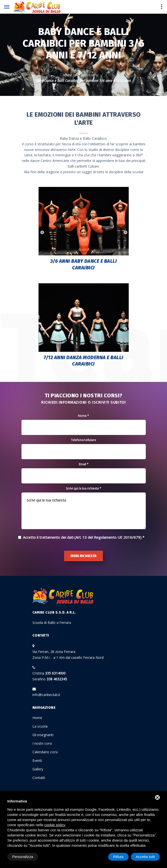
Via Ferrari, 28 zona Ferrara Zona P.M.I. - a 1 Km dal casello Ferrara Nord (68, 655)
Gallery (38, 769)
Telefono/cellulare (83, 440)
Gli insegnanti (43, 735)
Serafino (50, 679)
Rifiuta (118, 857)
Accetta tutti (145, 857)
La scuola (40, 726)
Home (67, 75)
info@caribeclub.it (46, 695)
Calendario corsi (45, 752)
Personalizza (23, 857)
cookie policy (55, 825)
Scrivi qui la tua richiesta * (83, 488)
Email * (84, 464)
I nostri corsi (89, 75)
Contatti (39, 778)
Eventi (37, 760)
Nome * (83, 416)
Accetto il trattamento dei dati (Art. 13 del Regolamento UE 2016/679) (82, 537)
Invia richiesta (83, 556)
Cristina (49, 673)
